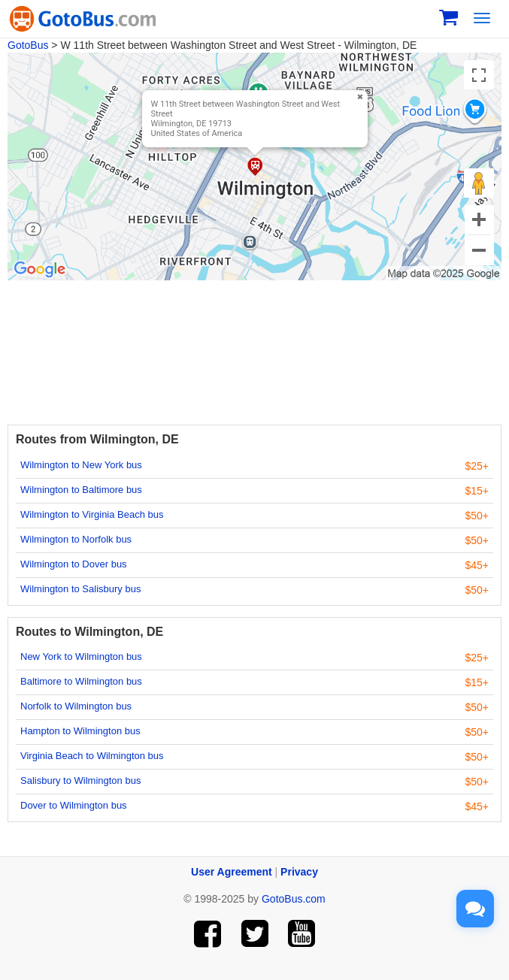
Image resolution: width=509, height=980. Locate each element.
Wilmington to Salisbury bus (80, 589)
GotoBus (28, 45)
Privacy (299, 872)
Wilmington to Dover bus (74, 564)
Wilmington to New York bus (81, 465)
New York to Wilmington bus (81, 656)
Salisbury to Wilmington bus (80, 780)
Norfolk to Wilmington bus (76, 706)
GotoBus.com (294, 899)
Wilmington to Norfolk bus (76, 539)
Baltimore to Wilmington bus (81, 681)
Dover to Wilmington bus (74, 805)
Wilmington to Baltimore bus (81, 490)
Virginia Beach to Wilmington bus (92, 756)
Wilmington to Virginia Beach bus (92, 514)
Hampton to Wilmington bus (80, 731)
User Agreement (232, 872)
